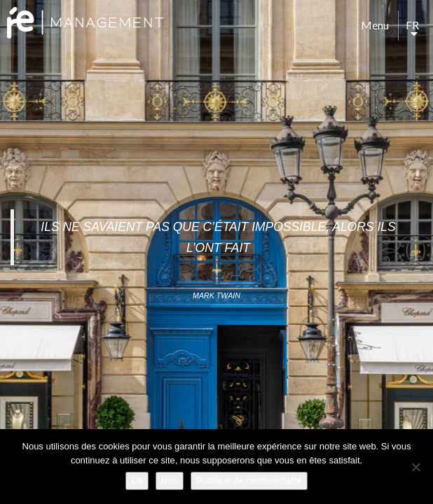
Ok (137, 481)
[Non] (415, 467)
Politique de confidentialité (249, 481)
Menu (375, 25)
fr (412, 25)
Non (170, 481)
